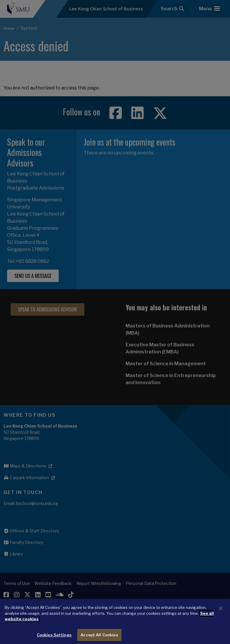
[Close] (221, 615)
